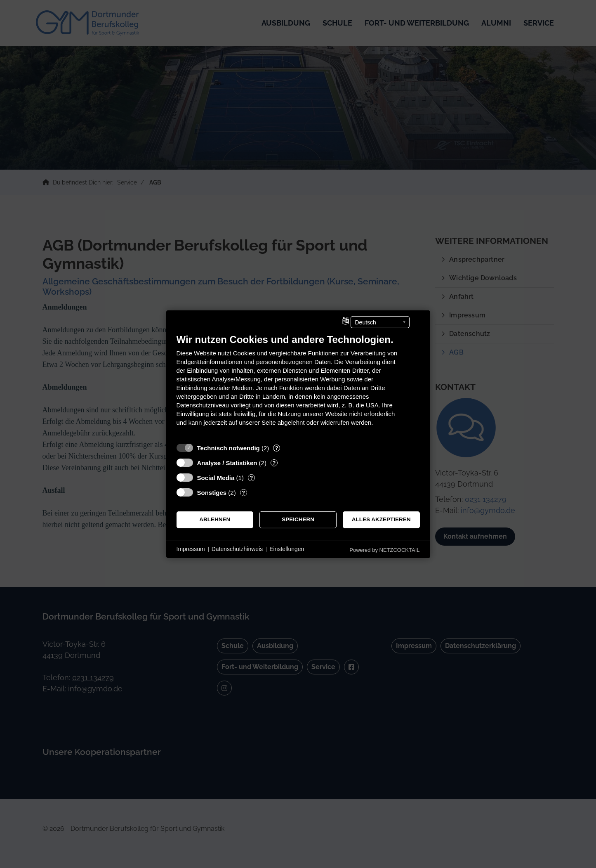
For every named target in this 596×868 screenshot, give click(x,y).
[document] (298, 386)
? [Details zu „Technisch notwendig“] (277, 448)
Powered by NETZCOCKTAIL (384, 550)
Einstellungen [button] (287, 549)
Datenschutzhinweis (237, 549)
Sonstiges (212, 492)
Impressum (191, 549)
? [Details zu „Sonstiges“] (243, 492)
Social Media (216, 477)
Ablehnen (215, 519)
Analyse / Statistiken (227, 462)
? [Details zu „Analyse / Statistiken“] (274, 462)
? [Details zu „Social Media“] (251, 477)
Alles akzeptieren (381, 519)
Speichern (298, 519)
